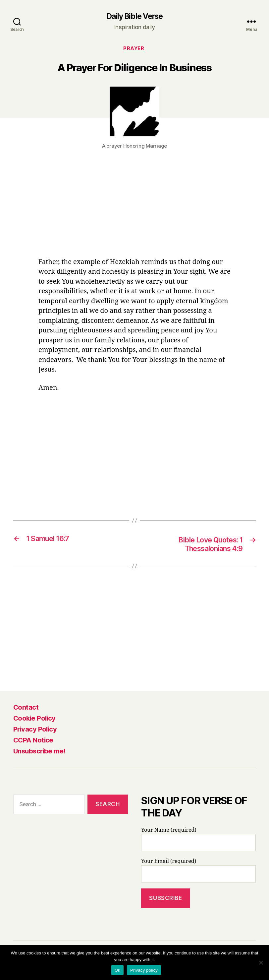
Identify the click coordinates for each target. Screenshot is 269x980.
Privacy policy (144, 970)
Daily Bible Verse (134, 17)
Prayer (134, 50)
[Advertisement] (134, 209)
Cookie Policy (34, 720)
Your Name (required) (198, 841)
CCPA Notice (33, 742)
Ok (117, 970)
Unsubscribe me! (39, 753)
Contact (26, 709)
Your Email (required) (198, 872)
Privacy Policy (35, 731)
